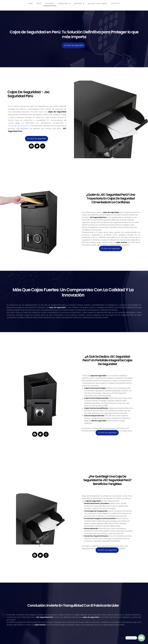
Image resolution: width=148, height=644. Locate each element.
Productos (64, 4)
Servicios (79, 4)
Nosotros (50, 4)
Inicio (39, 4)
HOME (30, 4)
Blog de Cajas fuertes (97, 4)
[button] (10, 519)
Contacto (115, 4)
